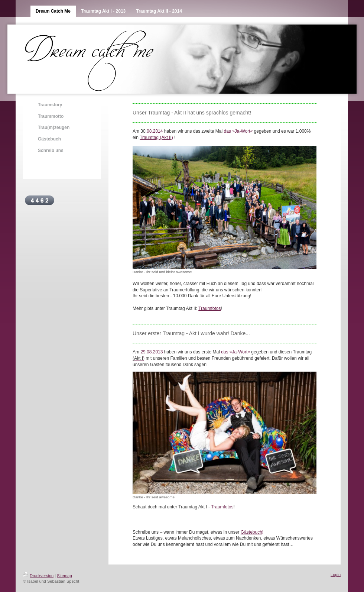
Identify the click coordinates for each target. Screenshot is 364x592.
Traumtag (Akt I (155, 138)
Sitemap (64, 576)
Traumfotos (209, 308)
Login (336, 575)
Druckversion (38, 576)
